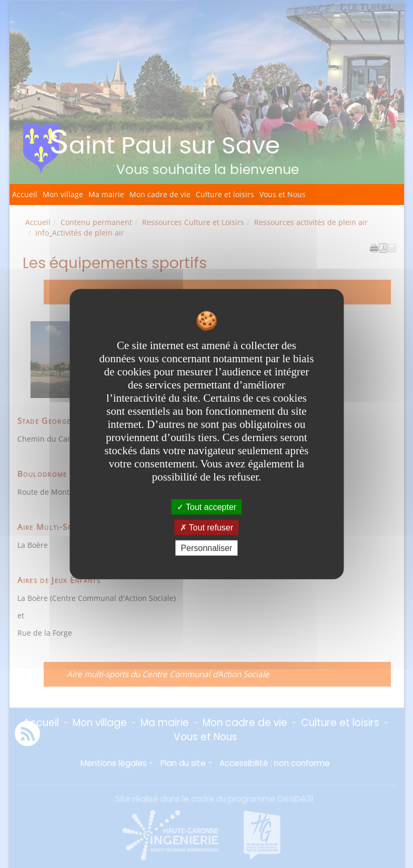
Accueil (25, 194)
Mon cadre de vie (160, 194)
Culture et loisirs (225, 194)
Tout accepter (206, 507)
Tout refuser (207, 527)
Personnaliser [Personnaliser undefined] (207, 548)
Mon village (63, 194)
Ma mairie (106, 194)
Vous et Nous (283, 194)
